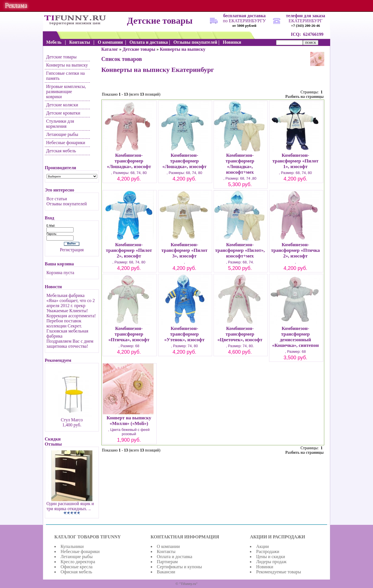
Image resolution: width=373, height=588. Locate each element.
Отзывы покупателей (67, 204)
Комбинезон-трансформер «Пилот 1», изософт (296, 161)
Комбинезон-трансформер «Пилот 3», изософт (185, 250)
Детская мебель (61, 151)
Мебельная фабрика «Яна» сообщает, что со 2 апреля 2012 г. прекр (71, 300)
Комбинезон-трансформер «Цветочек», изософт (240, 334)
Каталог (110, 49)
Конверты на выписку (67, 65)
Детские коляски (62, 105)
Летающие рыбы (62, 134)
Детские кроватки (63, 113)
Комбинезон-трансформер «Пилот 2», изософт (129, 250)
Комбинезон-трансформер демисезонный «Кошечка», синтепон (296, 337)
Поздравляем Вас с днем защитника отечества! (70, 344)
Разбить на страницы (305, 97)
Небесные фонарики (66, 143)
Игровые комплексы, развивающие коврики (66, 92)
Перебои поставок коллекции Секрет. (64, 323)
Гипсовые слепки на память (66, 76)
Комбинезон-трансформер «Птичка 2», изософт (295, 250)
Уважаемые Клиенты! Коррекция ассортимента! (71, 313)
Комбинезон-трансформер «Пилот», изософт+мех (240, 250)
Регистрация (72, 250)
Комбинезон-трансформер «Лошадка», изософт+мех (240, 164)
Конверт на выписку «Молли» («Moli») (129, 421)
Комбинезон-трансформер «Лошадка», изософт (129, 161)
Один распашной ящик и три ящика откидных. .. (70, 506)
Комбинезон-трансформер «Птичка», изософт (129, 334)
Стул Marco (72, 420)
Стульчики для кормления (60, 124)
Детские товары (61, 57)
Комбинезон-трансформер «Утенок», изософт (184, 334)
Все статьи (57, 199)
